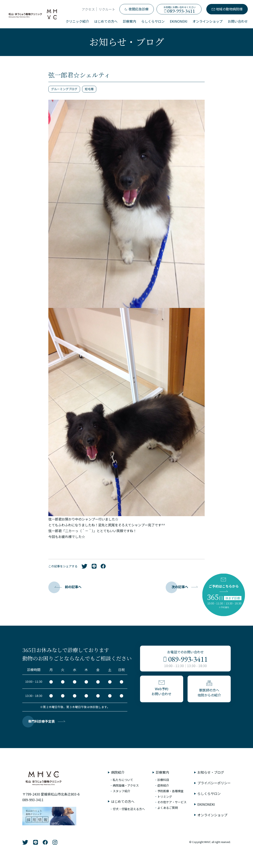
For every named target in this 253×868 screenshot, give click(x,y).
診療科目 (163, 780)
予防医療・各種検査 (170, 791)
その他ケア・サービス (172, 802)
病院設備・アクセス (126, 785)
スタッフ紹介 (121, 791)
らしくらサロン (153, 21)
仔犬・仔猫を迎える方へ (129, 809)
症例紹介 (163, 785)
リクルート (107, 9)
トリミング (165, 797)
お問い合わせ (238, 21)
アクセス (88, 9)
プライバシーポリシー (214, 783)
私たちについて (123, 780)
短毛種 (89, 89)
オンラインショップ (208, 21)
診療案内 (129, 21)
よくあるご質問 (168, 808)
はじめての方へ (106, 21)
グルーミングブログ (64, 89)
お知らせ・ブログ (211, 772)
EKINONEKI (179, 21)
